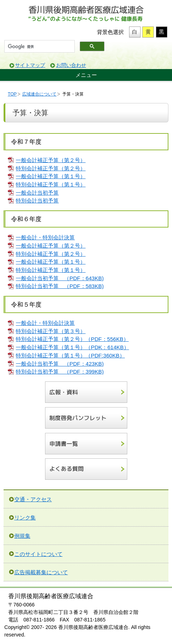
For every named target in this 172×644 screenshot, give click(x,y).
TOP (12, 94)
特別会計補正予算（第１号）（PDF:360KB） (70, 355)
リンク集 (25, 518)
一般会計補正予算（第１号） (51, 176)
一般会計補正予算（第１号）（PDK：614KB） (72, 347)
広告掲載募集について (41, 572)
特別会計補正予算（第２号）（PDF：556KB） (72, 339)
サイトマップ (30, 65)
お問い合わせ (71, 65)
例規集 (22, 536)
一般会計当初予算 (37, 193)
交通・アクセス (33, 499)
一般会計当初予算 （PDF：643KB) (60, 278)
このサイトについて (38, 554)
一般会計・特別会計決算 (45, 237)
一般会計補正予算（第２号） (51, 160)
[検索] (39, 47)
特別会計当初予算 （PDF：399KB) (60, 372)
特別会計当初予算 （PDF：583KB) (60, 286)
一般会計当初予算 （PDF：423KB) (60, 364)
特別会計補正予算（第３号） (51, 331)
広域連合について (39, 94)
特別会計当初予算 (37, 201)
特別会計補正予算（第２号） (51, 168)
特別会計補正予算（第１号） (51, 184)
